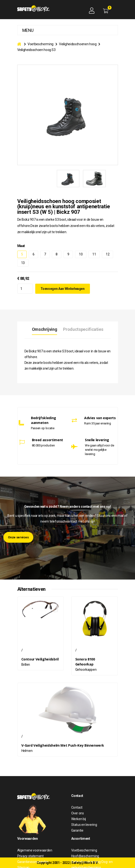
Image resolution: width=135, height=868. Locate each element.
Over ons (78, 813)
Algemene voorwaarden (35, 850)
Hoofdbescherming (85, 856)
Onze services (18, 537)
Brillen (26, 665)
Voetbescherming (41, 44)
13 (23, 263)
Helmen (27, 751)
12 (108, 254)
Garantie (77, 830)
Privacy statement (30, 856)
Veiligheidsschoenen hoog (78, 44)
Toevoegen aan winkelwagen (63, 289)
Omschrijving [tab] (45, 329)
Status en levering (84, 825)
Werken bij (79, 819)
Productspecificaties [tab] (83, 329)
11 (94, 254)
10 (81, 254)
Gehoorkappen (86, 670)
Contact (77, 807)
